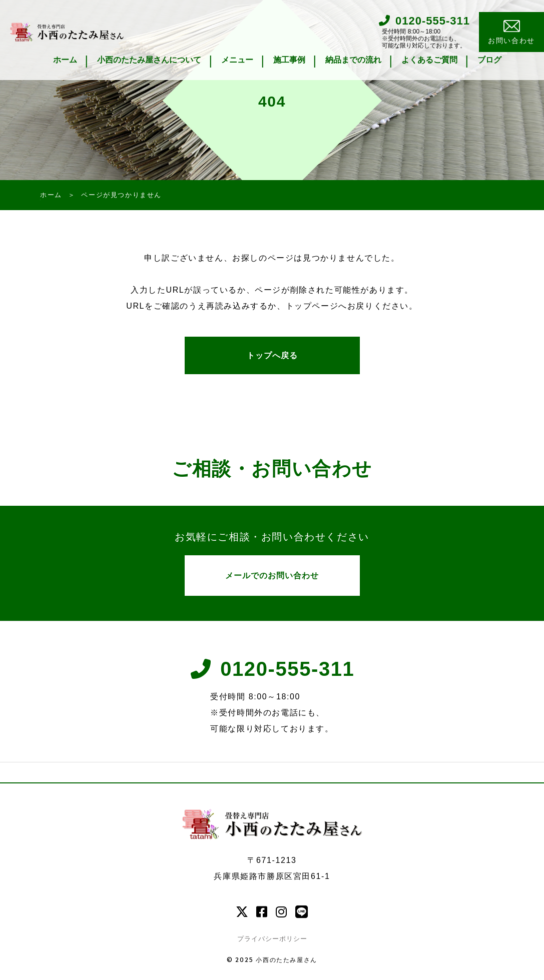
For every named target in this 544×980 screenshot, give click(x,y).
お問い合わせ (511, 33)
